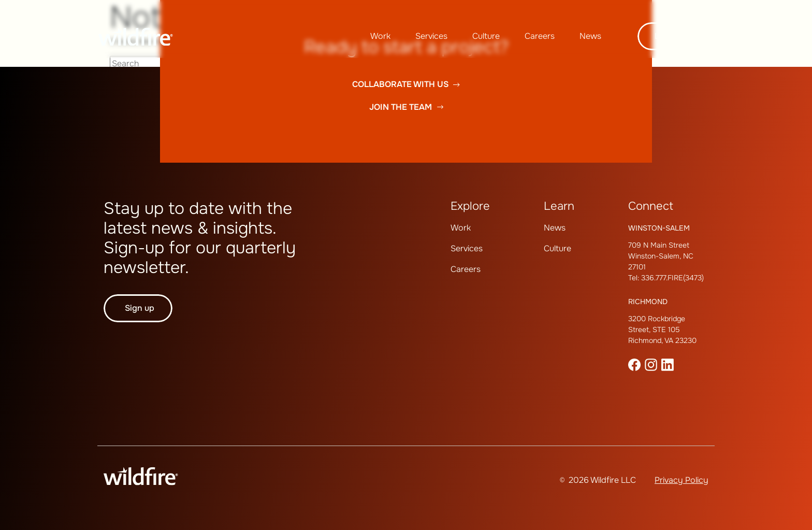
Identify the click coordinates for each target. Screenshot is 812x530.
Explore (470, 206)
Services (431, 36)
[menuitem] (380, 36)
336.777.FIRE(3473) (672, 278)
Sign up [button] (140, 308)
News (590, 36)
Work (380, 36)
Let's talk (673, 36)
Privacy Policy (682, 480)
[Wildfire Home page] (136, 37)
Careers (540, 36)
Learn (559, 206)
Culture (486, 36)
